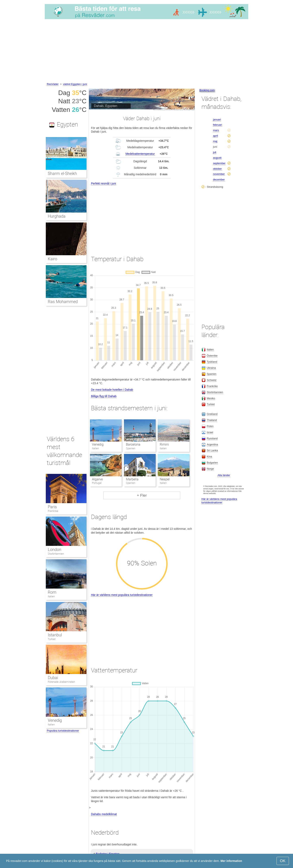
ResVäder (53, 84)
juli (215, 152)
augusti (217, 158)
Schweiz (212, 380)
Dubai (53, 678)
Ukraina (211, 368)
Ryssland (212, 438)
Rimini (164, 444)
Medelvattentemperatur (140, 154)
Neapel (165, 479)
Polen (210, 426)
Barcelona (133, 444)
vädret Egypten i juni (75, 84)
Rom (52, 592)
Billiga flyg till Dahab (104, 396)
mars (216, 130)
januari (217, 119)
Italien (51, 596)
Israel (210, 432)
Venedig (98, 444)
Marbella (132, 479)
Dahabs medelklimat (104, 814)
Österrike (212, 356)
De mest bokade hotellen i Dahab (112, 390)
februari (218, 125)
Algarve (97, 479)
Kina (209, 456)
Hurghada (57, 216)
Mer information (231, 861)
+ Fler (142, 495)
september (219, 163)
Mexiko (211, 398)
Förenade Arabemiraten (61, 682)
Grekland (212, 414)
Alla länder (224, 475)
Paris (52, 507)
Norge (210, 469)
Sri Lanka (212, 450)
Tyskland (212, 362)
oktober (217, 169)
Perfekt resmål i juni (103, 183)
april (216, 136)
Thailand (212, 420)
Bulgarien (212, 463)
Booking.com (207, 90)
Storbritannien (56, 554)
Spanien (212, 374)
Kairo (52, 259)
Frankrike (53, 511)
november (219, 174)
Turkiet (52, 639)
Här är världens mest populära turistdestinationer (122, 595)
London (55, 550)
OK (283, 861)
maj (215, 141)
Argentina (212, 444)
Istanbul (55, 635)
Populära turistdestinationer (63, 731)
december (219, 179)
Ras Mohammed (63, 302)
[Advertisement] (146, 51)
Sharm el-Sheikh (62, 173)
